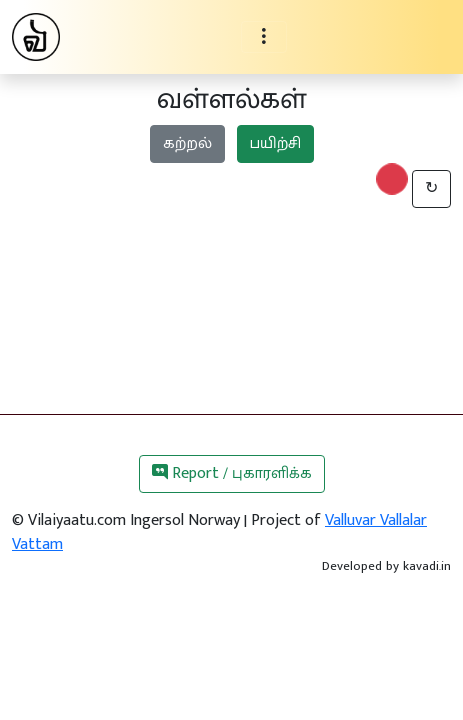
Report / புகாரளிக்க (232, 473)
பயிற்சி (275, 143)
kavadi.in (427, 566)
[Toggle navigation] (264, 37)
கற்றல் (187, 143)
